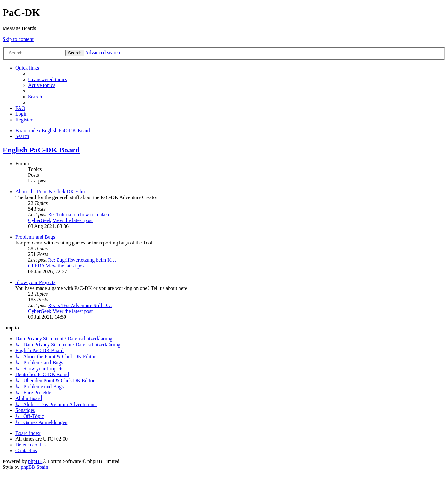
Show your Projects (35, 282)
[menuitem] (48, 79)
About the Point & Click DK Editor (52, 192)
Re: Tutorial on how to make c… (82, 215)
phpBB (35, 461)
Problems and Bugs (35, 237)
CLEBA (36, 266)
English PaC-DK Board (41, 150)
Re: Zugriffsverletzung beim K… (82, 260)
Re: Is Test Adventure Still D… (80, 305)
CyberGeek (40, 220)
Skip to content (18, 39)
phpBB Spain (34, 467)
